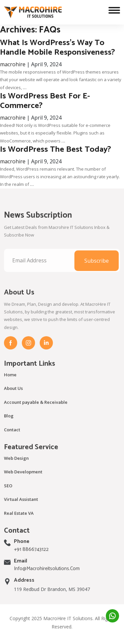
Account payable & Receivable (36, 409)
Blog (9, 423)
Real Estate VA (19, 520)
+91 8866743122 (31, 557)
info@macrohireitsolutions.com (47, 576)
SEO (8, 493)
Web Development (23, 479)
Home (10, 382)
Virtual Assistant (21, 507)
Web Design (16, 465)
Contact (12, 437)
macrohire (13, 64)
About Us (13, 396)
